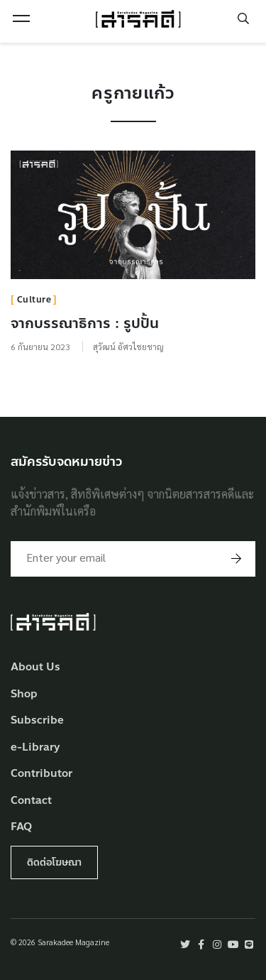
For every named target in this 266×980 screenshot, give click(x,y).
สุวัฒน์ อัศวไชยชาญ (128, 347)
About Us (35, 667)
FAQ (21, 827)
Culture (34, 300)
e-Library (35, 747)
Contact (31, 801)
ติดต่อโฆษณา (54, 862)
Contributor (41, 774)
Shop (24, 694)
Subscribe (37, 720)
